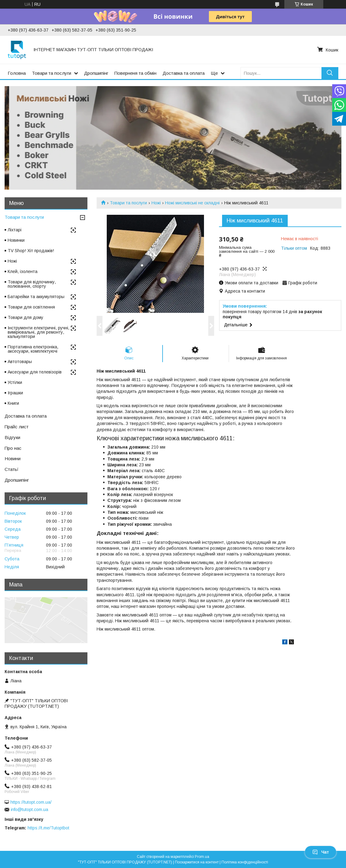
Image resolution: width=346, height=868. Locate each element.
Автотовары (20, 362)
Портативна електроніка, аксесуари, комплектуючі (33, 349)
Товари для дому (25, 317)
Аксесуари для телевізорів (35, 372)
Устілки (15, 382)
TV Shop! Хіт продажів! (31, 251)
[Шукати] (330, 73)
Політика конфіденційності (245, 862)
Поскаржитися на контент (197, 862)
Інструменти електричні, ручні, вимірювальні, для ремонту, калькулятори (38, 332)
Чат (321, 852)
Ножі (156, 203)
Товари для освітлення (31, 307)
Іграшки (15, 393)
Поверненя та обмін (135, 73)
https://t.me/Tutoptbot (48, 828)
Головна (17, 73)
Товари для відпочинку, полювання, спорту (32, 284)
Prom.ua (202, 857)
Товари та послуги (52, 73)
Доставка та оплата (184, 73)
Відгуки (12, 437)
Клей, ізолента (23, 271)
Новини (13, 459)
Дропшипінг (96, 73)
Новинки (16, 240)
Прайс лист (17, 427)
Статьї (12, 469)
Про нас (13, 448)
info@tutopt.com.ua (29, 809)
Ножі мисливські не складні (192, 203)
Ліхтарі (15, 230)
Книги (13, 403)
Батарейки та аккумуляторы (36, 297)
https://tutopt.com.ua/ (31, 802)
